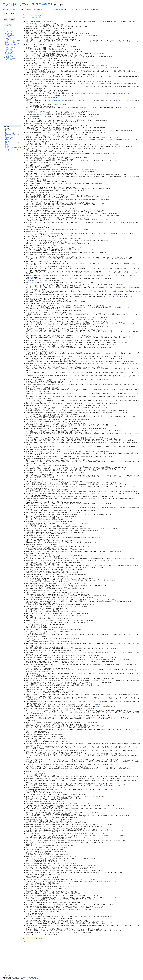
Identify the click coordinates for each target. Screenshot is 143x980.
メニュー (8, 29)
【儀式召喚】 (8, 130)
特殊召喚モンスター (10, 145)
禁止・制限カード (11, 44)
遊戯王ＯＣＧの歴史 (10, 42)
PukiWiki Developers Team (24, 977)
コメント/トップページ (29, 14)
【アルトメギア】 (9, 132)
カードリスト (8, 34)
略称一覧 (8, 38)
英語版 (8, 36)
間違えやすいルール (11, 50)
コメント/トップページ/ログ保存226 (33, 18)
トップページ (15, 9)
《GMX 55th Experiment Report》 (13, 148)
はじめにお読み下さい (11, 33)
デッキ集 (7, 39)
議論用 (8, 57)
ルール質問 (9, 60)
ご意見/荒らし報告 (11, 56)
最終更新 (62, 9)
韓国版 (12, 36)
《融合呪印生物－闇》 (58, 101)
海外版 (8, 46)
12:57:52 (115, 295)
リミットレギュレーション (12, 43)
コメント (8, 9)
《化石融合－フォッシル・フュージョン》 (108, 275)
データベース (8, 48)
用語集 (6, 47)
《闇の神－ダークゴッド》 (12, 150)
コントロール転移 (9, 137)
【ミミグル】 (8, 140)
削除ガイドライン (9, 51)
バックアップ (43, 9)
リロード (51, 9)
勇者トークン (36, 148)
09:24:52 (35, 703)
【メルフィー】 (9, 136)
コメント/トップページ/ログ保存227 (28, 4)
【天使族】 (29, 50)
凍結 (33, 9)
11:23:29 (106, 786)
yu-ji (15, 978)
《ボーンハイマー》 (32, 864)
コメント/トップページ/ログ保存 (32, 16)
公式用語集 (12, 47)
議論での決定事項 (12, 59)
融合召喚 (7, 146)
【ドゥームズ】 (9, 131)
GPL (35, 977)
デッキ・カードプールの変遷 (12, 41)
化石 (93, 275)
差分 (37, 9)
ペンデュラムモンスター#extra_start (36, 113)
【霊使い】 (8, 141)
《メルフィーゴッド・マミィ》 (12, 143)
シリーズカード (95, 94)
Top (4, 9)
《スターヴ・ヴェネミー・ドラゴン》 (119, 101)
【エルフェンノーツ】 (11, 133)
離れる (61, 200)
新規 (57, 9)
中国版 (8, 37)
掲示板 (6, 55)
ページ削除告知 (9, 53)
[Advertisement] (12, 94)
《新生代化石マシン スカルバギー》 (37, 281)
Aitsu (9, 975)
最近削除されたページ (11, 52)
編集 (29, 9)
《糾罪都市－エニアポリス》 (12, 135)
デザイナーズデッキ (69, 460)
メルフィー (8, 139)
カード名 (72, 132)
